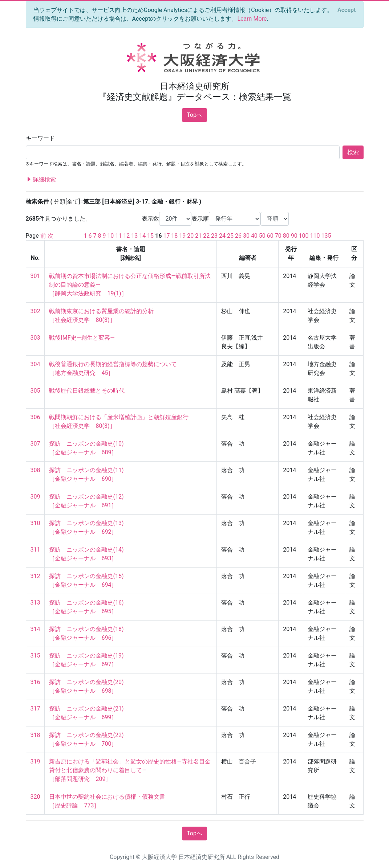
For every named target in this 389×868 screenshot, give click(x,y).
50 (262, 236)
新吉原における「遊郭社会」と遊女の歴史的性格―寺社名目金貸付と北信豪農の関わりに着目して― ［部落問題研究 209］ (130, 770)
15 (150, 236)
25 (230, 236)
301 (35, 276)
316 (35, 682)
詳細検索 (41, 180)
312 (35, 576)
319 (35, 761)
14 (142, 236)
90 (294, 236)
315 (35, 656)
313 (35, 603)
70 (278, 236)
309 (35, 497)
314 (35, 629)
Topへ (194, 115)
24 (222, 236)
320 (35, 797)
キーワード (40, 138)
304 (35, 364)
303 (35, 338)
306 (35, 417)
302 (35, 311)
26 (238, 236)
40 (254, 236)
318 (35, 735)
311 (35, 550)
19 (182, 236)
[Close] (347, 10)
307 (35, 444)
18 (174, 236)
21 (198, 236)
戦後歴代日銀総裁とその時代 (87, 391)
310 (35, 523)
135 (326, 236)
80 (286, 236)
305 (35, 391)
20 (190, 236)
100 (304, 236)
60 (270, 236)
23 (214, 236)
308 (35, 470)
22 (206, 236)
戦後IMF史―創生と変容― (82, 338)
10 (110, 236)
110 (315, 236)
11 (118, 236)
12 (126, 236)
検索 (353, 152)
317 (35, 709)
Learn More (252, 19)
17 (166, 236)
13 (134, 236)
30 (246, 236)
